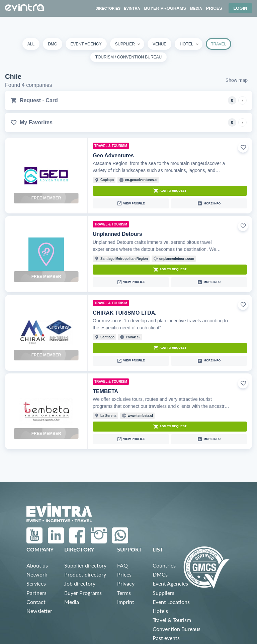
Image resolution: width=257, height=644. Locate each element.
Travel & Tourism (172, 620)
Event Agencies (170, 583)
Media (72, 602)
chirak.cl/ (133, 337)
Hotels (160, 611)
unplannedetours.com (177, 259)
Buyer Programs (83, 593)
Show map (237, 80)
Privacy (126, 583)
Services (36, 583)
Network (37, 574)
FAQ (122, 565)
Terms (124, 593)
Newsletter (39, 611)
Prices (124, 574)
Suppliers (163, 593)
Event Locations (171, 602)
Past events (166, 638)
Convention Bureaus (177, 629)
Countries (164, 565)
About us (37, 565)
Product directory (85, 574)
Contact (36, 602)
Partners (36, 593)
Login (240, 8)
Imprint (126, 602)
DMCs (160, 574)
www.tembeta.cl (140, 416)
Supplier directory (85, 565)
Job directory (80, 583)
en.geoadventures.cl (141, 180)
